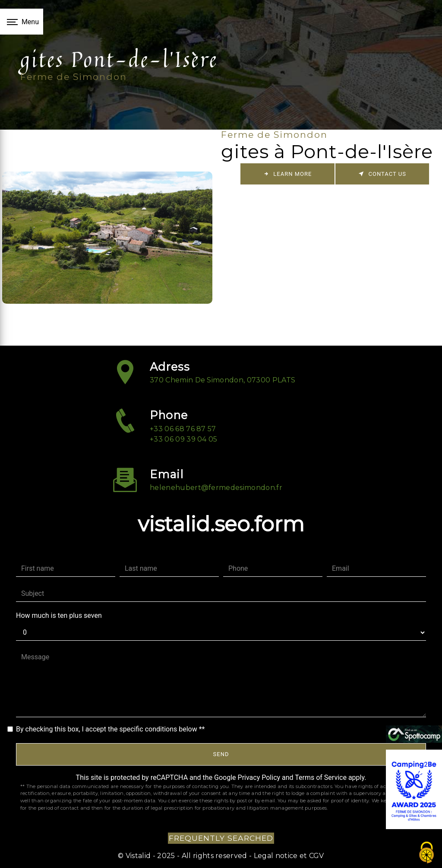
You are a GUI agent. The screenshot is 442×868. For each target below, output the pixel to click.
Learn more (287, 174)
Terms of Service (321, 777)
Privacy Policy (259, 777)
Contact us (382, 174)
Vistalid (138, 856)
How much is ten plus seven (59, 615)
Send (221, 754)
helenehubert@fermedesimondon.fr (216, 475)
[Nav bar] (22, 22)
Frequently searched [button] (221, 838)
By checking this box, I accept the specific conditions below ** (110, 729)
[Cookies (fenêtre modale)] (427, 853)
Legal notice (275, 856)
